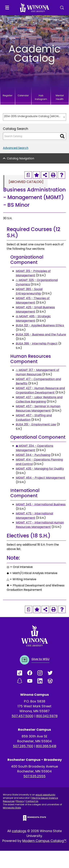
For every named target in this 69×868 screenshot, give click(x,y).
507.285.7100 (23, 746)
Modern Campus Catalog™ (44, 841)
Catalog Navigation (21, 158)
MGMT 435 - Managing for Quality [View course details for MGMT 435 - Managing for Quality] (40, 469)
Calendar (23, 95)
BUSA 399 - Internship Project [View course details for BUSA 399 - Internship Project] (37, 344)
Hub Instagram (41, 97)
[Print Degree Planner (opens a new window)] (28, 175)
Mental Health (60, 97)
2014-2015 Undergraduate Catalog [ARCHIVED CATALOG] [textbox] (33, 116)
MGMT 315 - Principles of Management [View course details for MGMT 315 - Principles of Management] (33, 273)
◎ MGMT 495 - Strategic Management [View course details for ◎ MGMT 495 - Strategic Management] (33, 318)
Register (8, 95)
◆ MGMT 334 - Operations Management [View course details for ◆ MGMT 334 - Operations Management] (34, 448)
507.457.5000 (23, 716)
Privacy (20, 801)
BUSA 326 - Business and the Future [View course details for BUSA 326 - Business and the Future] (41, 334)
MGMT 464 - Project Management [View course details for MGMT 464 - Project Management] (40, 478)
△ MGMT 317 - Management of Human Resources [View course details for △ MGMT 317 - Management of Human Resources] (37, 372)
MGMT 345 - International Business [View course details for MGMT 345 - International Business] (41, 504)
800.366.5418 (46, 746)
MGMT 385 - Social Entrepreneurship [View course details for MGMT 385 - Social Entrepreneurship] (29, 291)
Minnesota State (12, 808)
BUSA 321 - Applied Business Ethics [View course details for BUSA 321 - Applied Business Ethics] (40, 325)
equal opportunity (45, 795)
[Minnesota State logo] (34, 818)
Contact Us (32, 801)
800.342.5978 (47, 716)
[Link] (22, 673)
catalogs (19, 831)
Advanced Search (16, 148)
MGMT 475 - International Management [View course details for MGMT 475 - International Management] (34, 516)
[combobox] (34, 117)
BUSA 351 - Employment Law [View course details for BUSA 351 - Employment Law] (36, 424)
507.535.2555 (34, 776)
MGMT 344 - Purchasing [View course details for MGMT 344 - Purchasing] (33, 455)
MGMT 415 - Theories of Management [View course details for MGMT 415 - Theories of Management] (33, 300)
